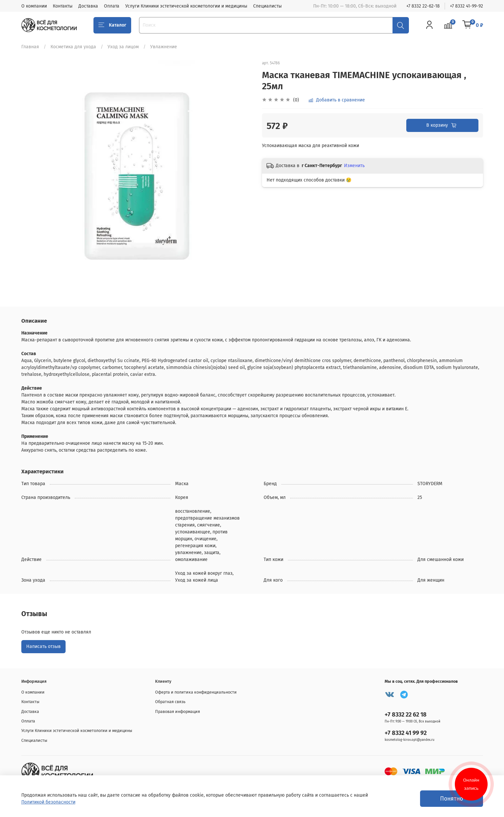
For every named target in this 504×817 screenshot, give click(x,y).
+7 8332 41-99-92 (466, 6)
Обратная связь (170, 702)
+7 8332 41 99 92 (406, 733)
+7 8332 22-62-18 (423, 6)
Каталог (112, 25)
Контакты (63, 6)
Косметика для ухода (73, 47)
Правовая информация (178, 711)
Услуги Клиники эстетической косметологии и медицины (186, 6)
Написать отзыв (43, 646)
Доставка (88, 6)
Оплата (112, 6)
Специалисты (267, 6)
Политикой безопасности (48, 802)
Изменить (354, 166)
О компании (34, 6)
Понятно (452, 799)
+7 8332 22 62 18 (406, 715)
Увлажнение (164, 47)
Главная (30, 47)
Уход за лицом (123, 47)
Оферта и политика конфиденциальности (196, 692)
